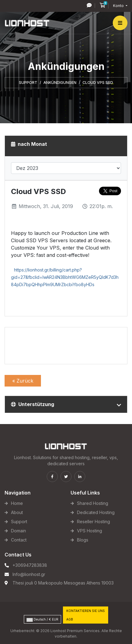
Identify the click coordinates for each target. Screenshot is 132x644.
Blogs (83, 540)
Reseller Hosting (94, 522)
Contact (19, 540)
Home (17, 503)
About (17, 512)
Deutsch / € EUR (42, 619)
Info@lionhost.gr (29, 574)
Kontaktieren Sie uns (86, 611)
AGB (70, 619)
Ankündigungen (60, 83)
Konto (119, 6)
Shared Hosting (93, 503)
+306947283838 (30, 565)
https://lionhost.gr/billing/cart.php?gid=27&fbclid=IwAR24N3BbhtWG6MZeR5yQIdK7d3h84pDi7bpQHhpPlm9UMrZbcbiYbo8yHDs (65, 277)
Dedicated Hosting (96, 512)
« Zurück (23, 381)
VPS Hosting (90, 531)
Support (28, 83)
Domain (18, 531)
